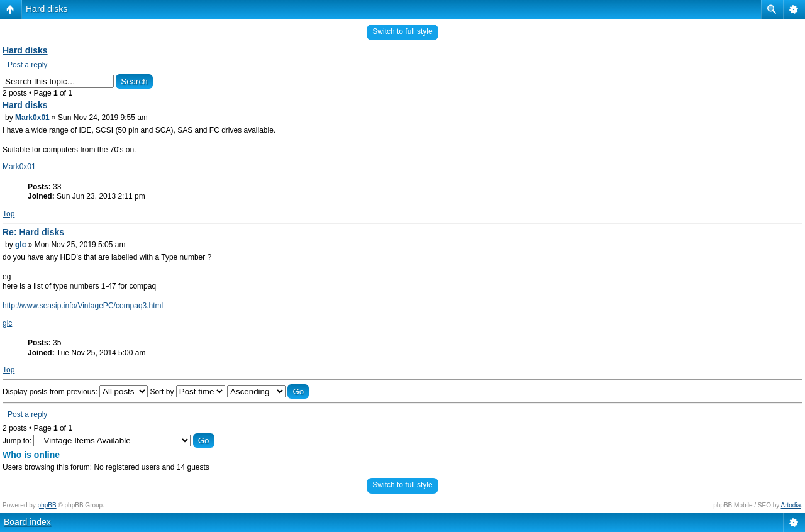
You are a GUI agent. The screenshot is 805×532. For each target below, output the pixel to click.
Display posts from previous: (75, 392)
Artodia (791, 505)
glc (20, 245)
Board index (27, 522)
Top (8, 214)
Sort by (187, 392)
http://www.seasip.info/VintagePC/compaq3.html (83, 306)
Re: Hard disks (33, 232)
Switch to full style (402, 31)
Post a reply (27, 65)
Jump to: (17, 441)
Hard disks (47, 9)
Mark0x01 (32, 118)
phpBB (47, 505)
